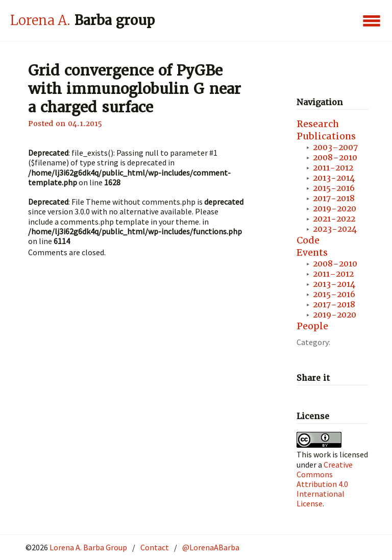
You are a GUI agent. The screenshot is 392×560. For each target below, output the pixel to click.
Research (318, 124)
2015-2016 (334, 188)
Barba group (82, 20)
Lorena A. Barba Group (88, 547)
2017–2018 (334, 305)
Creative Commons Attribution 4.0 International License (325, 484)
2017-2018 (334, 198)
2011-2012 (333, 168)
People (312, 326)
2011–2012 (333, 274)
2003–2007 (335, 147)
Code (308, 240)
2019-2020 (335, 209)
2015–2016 (334, 294)
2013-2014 (334, 178)
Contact (155, 547)
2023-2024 (335, 229)
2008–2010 (335, 157)
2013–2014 (334, 284)
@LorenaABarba (211, 547)
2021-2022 (334, 219)
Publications (326, 136)
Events (312, 252)
